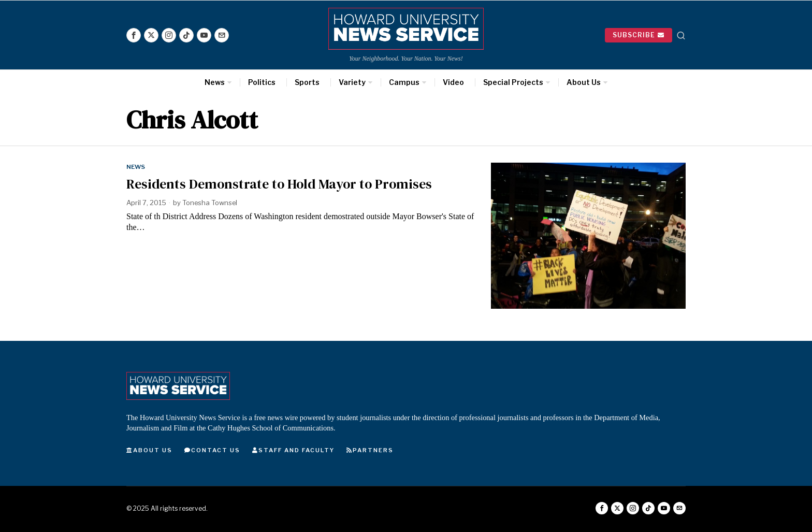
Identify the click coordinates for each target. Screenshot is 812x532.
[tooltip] (134, 35)
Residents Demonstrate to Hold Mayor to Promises (279, 184)
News (136, 167)
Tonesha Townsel (210, 203)
